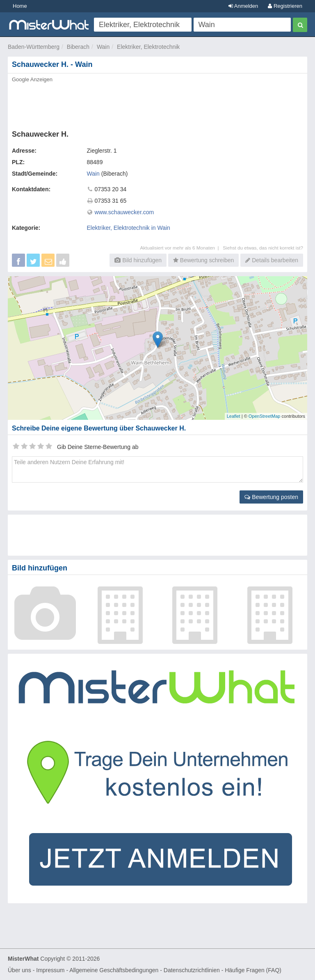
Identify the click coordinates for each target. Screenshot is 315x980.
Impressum (50, 970)
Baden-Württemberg (34, 47)
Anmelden (243, 6)
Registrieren (285, 6)
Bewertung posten (271, 497)
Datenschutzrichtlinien (192, 970)
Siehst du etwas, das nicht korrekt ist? (263, 248)
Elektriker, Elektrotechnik (148, 47)
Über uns (19, 970)
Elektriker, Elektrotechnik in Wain (129, 228)
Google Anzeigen (32, 79)
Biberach (78, 47)
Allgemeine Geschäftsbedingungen (114, 970)
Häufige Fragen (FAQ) (253, 970)
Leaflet (234, 416)
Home (20, 6)
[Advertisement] (157, 104)
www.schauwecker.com (124, 212)
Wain (103, 47)
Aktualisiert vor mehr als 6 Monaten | (181, 248)
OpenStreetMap (265, 416)
